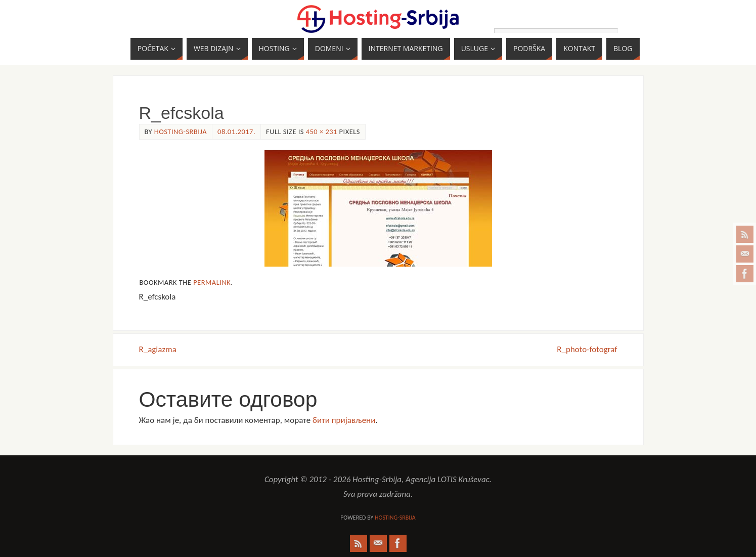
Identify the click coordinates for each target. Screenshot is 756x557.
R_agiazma (158, 349)
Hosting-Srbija (181, 132)
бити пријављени (344, 420)
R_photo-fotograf (587, 349)
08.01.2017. (236, 132)
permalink (212, 282)
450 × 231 (322, 132)
